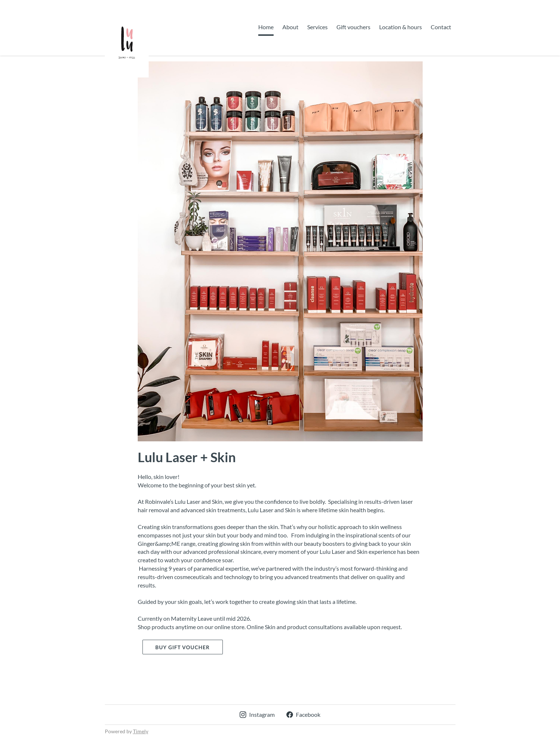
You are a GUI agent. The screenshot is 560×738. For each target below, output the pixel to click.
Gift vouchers (353, 27)
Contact (441, 27)
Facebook (303, 714)
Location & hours (401, 27)
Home (266, 27)
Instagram (257, 714)
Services (317, 27)
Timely (141, 731)
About (290, 27)
